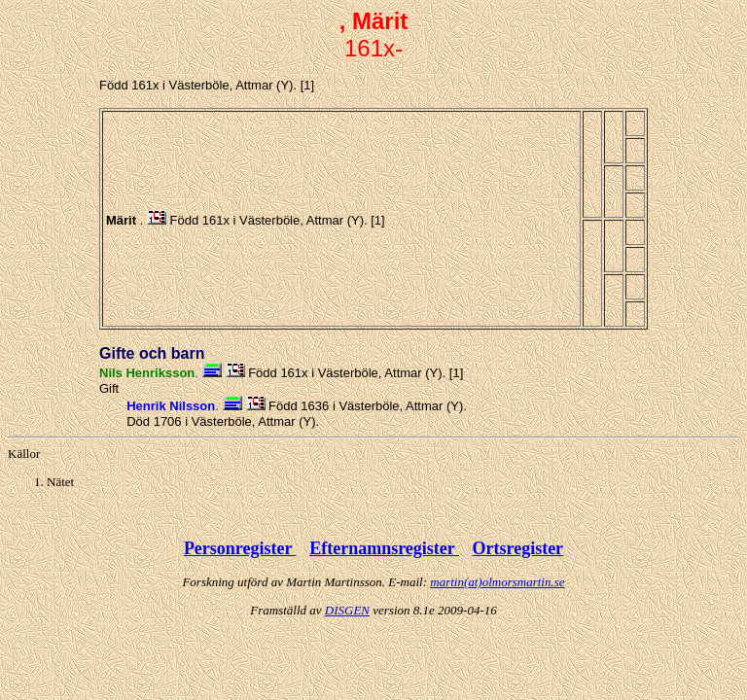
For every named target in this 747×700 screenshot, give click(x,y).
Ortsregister (517, 548)
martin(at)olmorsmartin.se (497, 582)
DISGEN (347, 610)
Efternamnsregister (384, 548)
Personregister (240, 548)
